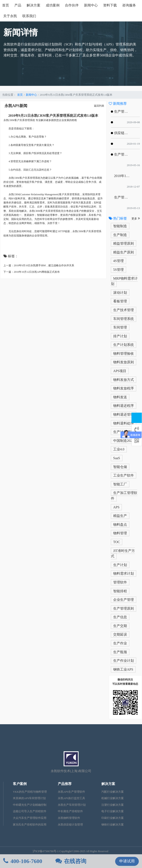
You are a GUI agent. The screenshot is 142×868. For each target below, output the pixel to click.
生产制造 (120, 235)
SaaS (117, 458)
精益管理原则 (124, 243)
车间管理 (120, 327)
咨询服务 (129, 5)
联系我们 (29, 16)
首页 (6, 5)
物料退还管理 (124, 414)
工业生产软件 (124, 475)
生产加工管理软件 (124, 496)
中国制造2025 (124, 441)
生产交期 (120, 626)
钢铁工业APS (123, 669)
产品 (18, 5)
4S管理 (118, 261)
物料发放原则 (124, 362)
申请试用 (127, 861)
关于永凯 (10, 16)
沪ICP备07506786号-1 (46, 851)
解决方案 (34, 5)
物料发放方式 (124, 380)
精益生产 (120, 516)
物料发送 (120, 397)
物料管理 (120, 533)
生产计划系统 (124, 345)
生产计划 (120, 565)
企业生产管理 (124, 600)
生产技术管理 (124, 310)
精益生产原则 (124, 252)
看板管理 (120, 301)
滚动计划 (120, 293)
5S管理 (118, 270)
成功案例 (53, 5)
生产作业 (120, 643)
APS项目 (120, 371)
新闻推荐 (118, 104)
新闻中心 (91, 5)
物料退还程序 (124, 406)
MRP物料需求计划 (124, 281)
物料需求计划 (124, 573)
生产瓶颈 (120, 652)
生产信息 (120, 617)
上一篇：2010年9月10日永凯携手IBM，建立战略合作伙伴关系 (39, 265)
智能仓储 (120, 467)
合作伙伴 (72, 5)
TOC (117, 542)
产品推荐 (65, 784)
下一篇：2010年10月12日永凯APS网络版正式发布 (32, 272)
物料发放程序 (124, 388)
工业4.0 (119, 449)
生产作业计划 (124, 661)
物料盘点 (120, 525)
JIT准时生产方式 (123, 554)
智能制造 (120, 226)
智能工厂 (120, 484)
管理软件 (120, 582)
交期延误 (120, 634)
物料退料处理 (124, 423)
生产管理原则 (124, 608)
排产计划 (120, 336)
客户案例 (20, 784)
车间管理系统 (124, 319)
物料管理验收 (124, 354)
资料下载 (110, 5)
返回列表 (99, 106)
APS (116, 507)
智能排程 (120, 591)
